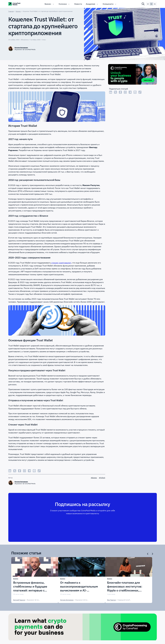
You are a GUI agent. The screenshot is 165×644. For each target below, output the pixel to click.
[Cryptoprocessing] (132, 75)
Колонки (63, 4)
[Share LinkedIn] (111, 92)
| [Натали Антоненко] (78, 600)
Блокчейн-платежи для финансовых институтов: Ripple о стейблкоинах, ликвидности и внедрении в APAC (127, 586)
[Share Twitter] (115, 92)
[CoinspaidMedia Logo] (14, 4)
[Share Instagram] (125, 92)
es (155, 4)
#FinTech (102, 478)
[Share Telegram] (130, 92)
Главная (11, 11)
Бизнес (48, 4)
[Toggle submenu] (53, 4)
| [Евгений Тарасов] (30, 600)
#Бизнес (94, 478)
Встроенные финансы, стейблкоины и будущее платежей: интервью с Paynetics (30, 586)
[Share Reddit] (135, 92)
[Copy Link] (140, 92)
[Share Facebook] (120, 92)
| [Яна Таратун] (122, 600)
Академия (91, 4)
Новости (78, 4)
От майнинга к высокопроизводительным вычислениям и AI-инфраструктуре (79, 586)
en (148, 4)
